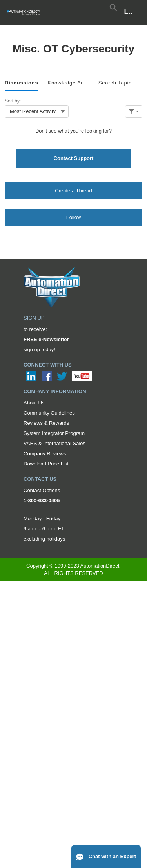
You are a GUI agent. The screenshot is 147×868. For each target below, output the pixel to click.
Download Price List (46, 464)
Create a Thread (73, 191)
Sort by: (13, 101)
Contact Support (74, 158)
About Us (34, 403)
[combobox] (37, 111)
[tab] (22, 83)
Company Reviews (45, 454)
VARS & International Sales (54, 443)
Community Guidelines (49, 413)
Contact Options (42, 490)
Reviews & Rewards (46, 423)
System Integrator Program (54, 433)
